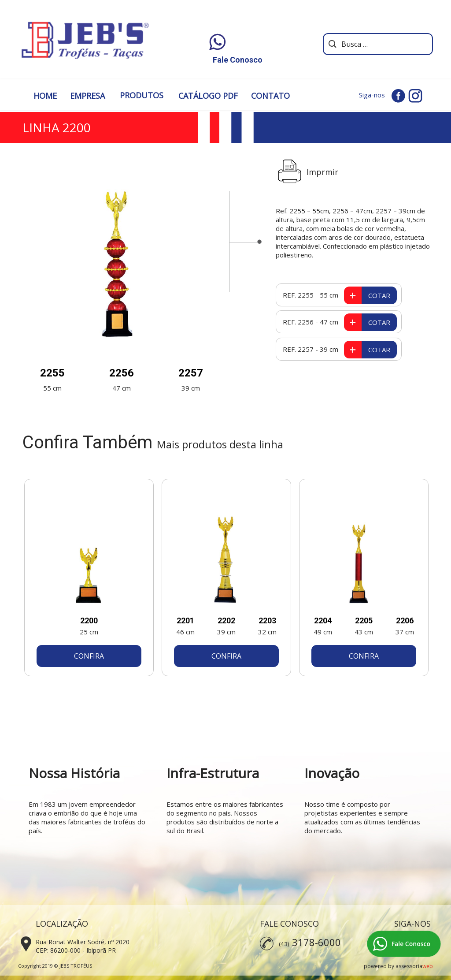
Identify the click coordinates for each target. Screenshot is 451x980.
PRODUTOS (142, 95)
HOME (45, 96)
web (428, 966)
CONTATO (270, 96)
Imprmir (322, 172)
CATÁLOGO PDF (208, 96)
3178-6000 (316, 942)
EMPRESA (87, 96)
